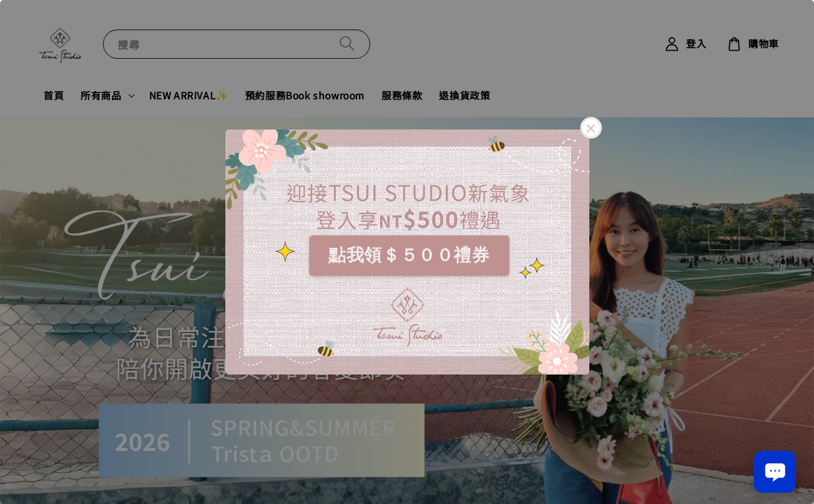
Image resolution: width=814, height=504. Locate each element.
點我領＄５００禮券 (409, 255)
